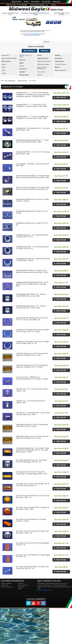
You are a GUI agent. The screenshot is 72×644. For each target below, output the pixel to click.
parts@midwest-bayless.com (39, 5)
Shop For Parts (17, 2)
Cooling (4, 73)
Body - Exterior (6, 61)
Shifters (40, 75)
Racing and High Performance (42, 68)
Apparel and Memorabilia (9, 58)
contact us (48, 31)
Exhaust (22, 66)
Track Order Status (23, 585)
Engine (21, 63)
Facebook (43, 603)
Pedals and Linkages (43, 64)
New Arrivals (29, 51)
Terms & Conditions (6, 583)
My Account (56, 2)
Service (26, 2)
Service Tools (41, 72)
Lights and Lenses (43, 58)
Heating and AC (24, 75)
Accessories (5, 55)
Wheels (57, 67)
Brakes (4, 64)
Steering (58, 55)
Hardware (22, 72)
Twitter (28, 603)
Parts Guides (35, 2)
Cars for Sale (46, 2)
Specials (45, 51)
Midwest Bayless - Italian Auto (36, 9)
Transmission (59, 61)
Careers (20, 589)
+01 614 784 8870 (22, 5)
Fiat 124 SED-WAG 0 (10, 81)
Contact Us (21, 583)
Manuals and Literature (44, 61)
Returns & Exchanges (7, 587)
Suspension (58, 58)
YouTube (33, 603)
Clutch (3, 70)
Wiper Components (61, 70)
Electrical (22, 60)
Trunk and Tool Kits (60, 64)
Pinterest (38, 603)
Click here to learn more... (45, 590)
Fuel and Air (23, 69)
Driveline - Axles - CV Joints (25, 56)
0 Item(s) (59, 5)
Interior (39, 55)
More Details (61, 98)
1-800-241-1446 (10, 5)
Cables (4, 67)
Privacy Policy (5, 585)
